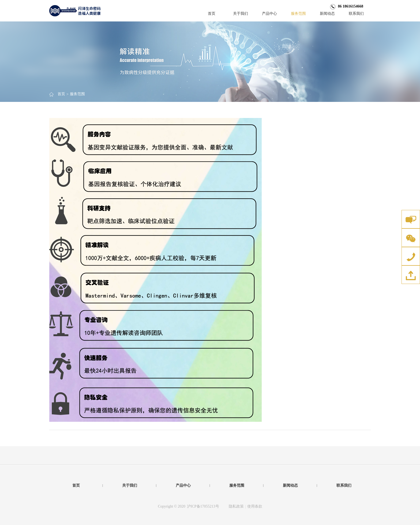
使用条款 (255, 506)
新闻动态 (327, 14)
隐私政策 (236, 506)
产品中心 (269, 14)
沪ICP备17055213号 (203, 506)
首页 (212, 14)
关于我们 (241, 14)
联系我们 (356, 14)
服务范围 (298, 14)
